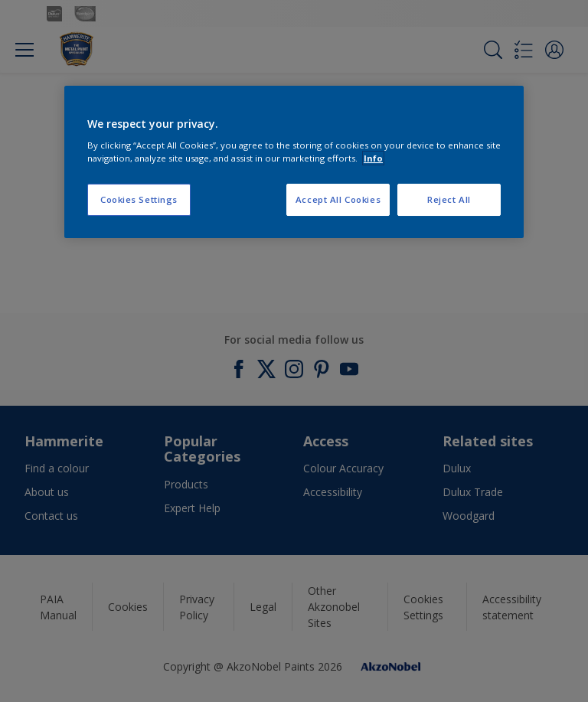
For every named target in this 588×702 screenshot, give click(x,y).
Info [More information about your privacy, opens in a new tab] (373, 158)
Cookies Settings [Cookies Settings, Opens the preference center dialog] (139, 199)
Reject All (449, 199)
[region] (294, 162)
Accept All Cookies (338, 199)
